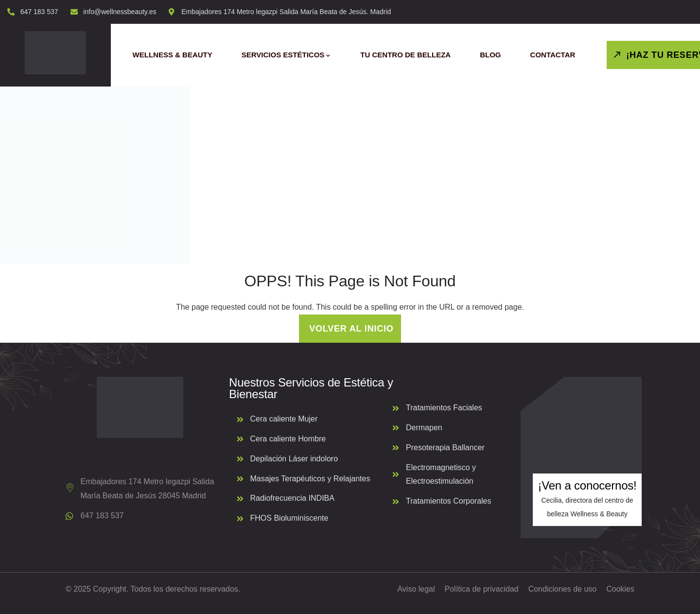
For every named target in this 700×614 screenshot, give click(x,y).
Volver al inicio (350, 329)
